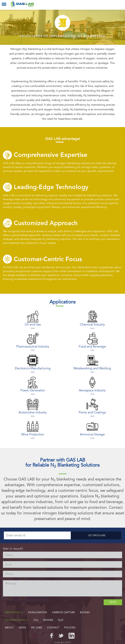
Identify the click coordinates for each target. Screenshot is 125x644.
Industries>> (14, 612)
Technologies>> (17, 620)
